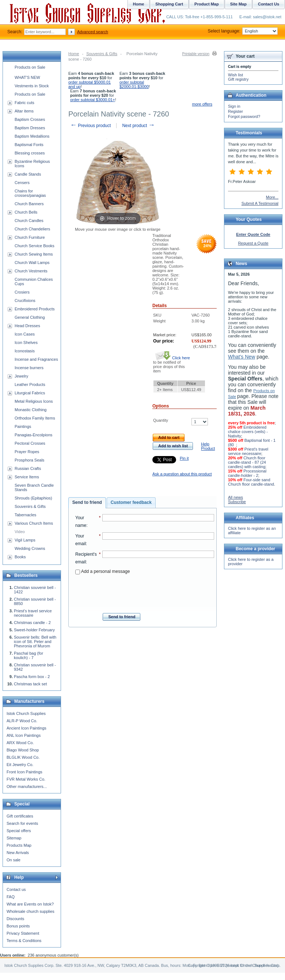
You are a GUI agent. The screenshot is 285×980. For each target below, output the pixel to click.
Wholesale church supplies (31, 911)
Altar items (24, 111)
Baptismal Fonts (29, 145)
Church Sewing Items (34, 254)
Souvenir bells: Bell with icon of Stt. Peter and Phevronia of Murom (35, 642)
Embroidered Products (35, 309)
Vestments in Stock (32, 86)
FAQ (11, 897)
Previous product (90, 126)
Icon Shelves (26, 342)
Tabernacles (25, 515)
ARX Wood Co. (20, 743)
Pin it (184, 458)
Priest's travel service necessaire (33, 613)
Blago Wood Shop (23, 750)
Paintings (23, 426)
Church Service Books (35, 246)
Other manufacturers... (27, 786)
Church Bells (26, 212)
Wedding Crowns (30, 548)
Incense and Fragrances (36, 359)
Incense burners (29, 368)
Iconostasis (25, 351)
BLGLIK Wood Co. (23, 757)
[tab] (87, 503)
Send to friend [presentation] (87, 502)
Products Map (19, 845)
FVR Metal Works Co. (26, 779)
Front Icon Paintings (24, 772)
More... (272, 197)
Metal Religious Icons (34, 401)
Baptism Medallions (32, 136)
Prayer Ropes (27, 452)
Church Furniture (30, 237)
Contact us (16, 889)
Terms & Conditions (24, 941)
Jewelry (21, 376)
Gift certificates (20, 816)
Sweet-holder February (34, 630)
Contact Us (269, 4)
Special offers (19, 831)
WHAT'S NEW (27, 77)
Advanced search (93, 32)
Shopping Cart (169, 4)
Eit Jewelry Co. (20, 765)
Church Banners (29, 204)
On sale (14, 860)
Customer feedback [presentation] (131, 502)
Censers (22, 183)
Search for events (22, 823)
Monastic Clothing (31, 410)
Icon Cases (25, 334)
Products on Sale (30, 67)
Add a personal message (102, 571)
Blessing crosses (30, 153)
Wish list (235, 75)
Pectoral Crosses (30, 443)
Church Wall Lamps (32, 263)
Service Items (27, 477)
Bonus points (18, 926)
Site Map (238, 4)
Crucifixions (25, 300)
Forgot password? (244, 116)
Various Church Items (34, 523)
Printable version (196, 54)
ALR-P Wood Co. (22, 721)
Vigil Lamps (25, 540)
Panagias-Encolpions (33, 435)
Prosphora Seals (29, 460)
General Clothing (30, 317)
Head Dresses (27, 326)
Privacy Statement (23, 933)
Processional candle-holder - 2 (247, 473)
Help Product (208, 446)
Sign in (234, 106)
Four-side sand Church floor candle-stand (251, 482)
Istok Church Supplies (26, 713)
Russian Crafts (28, 468)
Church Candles (29, 221)
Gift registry (238, 79)
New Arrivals (18, 853)
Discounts (15, 919)
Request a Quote (253, 243)
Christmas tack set (30, 684)
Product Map (207, 4)
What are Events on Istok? (30, 904)
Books (20, 557)
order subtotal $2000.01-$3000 (134, 84)
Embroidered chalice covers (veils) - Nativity (248, 432)
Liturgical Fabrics (30, 393)
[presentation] (145, 592)
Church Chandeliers (32, 229)
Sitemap (14, 838)
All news (235, 497)
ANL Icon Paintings (24, 735)
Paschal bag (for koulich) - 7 (28, 655)
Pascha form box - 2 (32, 677)
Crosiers (22, 292)
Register (235, 111)
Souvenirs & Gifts (102, 54)
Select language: (243, 31)
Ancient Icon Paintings (26, 728)
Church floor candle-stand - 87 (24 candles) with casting (247, 462)
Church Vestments (31, 271)
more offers (202, 104)
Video (20, 532)
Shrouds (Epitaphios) (33, 498)
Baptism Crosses (30, 119)
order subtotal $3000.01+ (93, 100)
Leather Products (30, 384)
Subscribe (237, 502)
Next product (138, 126)
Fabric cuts (24, 103)
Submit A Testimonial (260, 203)
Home (74, 54)
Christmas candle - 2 (32, 623)
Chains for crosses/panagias (30, 193)
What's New (242, 357)
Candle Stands (28, 174)
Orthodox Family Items (35, 418)
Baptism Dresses (30, 128)
